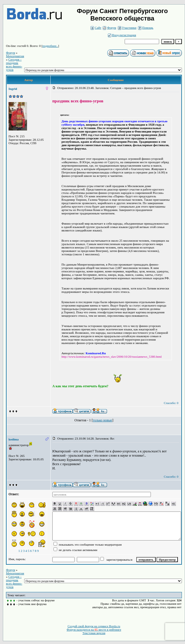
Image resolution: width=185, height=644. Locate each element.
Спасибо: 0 (171, 403)
